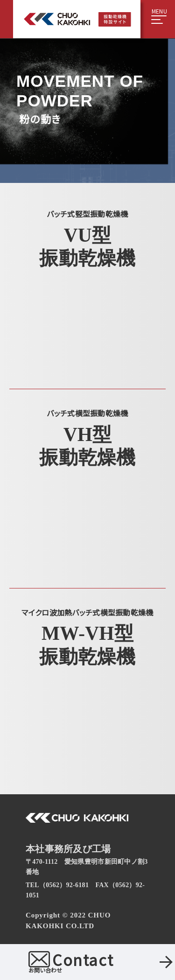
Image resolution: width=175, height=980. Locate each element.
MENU (159, 12)
